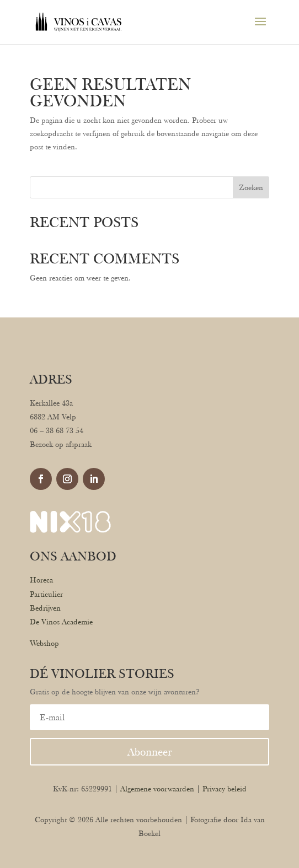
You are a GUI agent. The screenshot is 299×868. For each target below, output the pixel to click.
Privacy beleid (225, 789)
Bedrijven (45, 608)
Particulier (46, 594)
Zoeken (251, 187)
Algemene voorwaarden (157, 789)
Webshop (44, 643)
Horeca (41, 580)
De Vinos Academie (61, 622)
